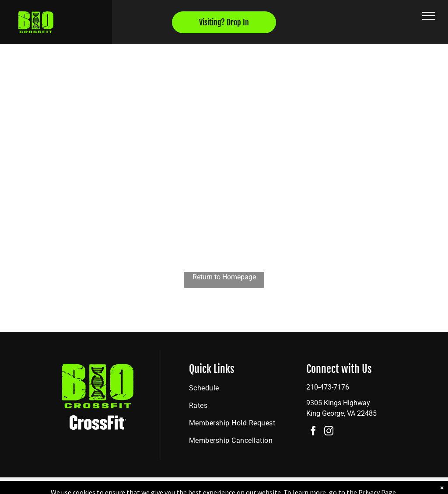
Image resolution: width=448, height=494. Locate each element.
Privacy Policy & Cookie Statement (170, 486)
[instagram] (329, 432)
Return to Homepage (224, 277)
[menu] (429, 16)
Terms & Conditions (296, 486)
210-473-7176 (328, 387)
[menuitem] (237, 388)
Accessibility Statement (242, 486)
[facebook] (313, 432)
